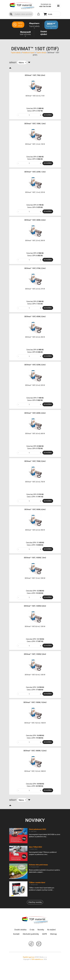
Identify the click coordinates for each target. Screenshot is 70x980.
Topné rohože (41, 53)
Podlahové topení (28, 53)
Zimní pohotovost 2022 (38, 829)
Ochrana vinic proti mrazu (38, 865)
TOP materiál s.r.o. (37, 959)
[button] (39, 14)
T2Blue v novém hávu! (37, 883)
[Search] (23, 14)
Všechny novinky (35, 902)
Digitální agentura (29, 957)
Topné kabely (16, 53)
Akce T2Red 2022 (36, 847)
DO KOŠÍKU (48, 115)
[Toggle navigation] (58, 6)
